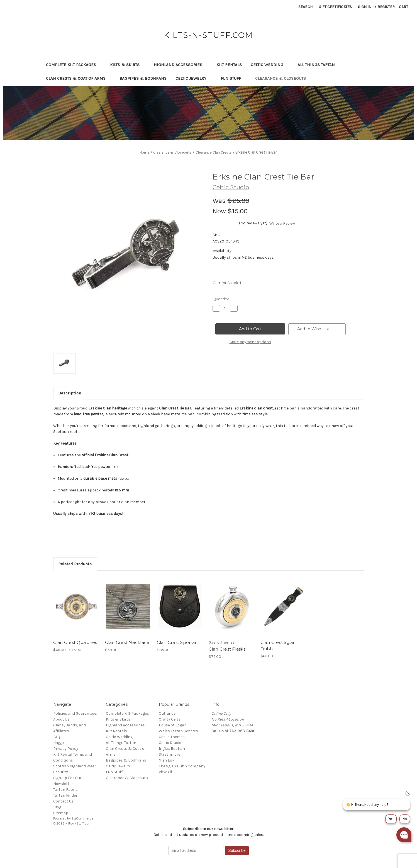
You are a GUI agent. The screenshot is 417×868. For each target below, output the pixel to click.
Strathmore (170, 754)
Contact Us (64, 801)
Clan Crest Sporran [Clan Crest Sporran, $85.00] (177, 642)
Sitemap (61, 813)
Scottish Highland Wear (75, 766)
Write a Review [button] (282, 223)
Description (70, 393)
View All (165, 772)
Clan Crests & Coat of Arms (78, 78)
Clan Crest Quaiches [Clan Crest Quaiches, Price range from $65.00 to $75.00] (75, 642)
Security (61, 772)
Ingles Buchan (172, 749)
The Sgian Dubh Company (182, 766)
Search (305, 7)
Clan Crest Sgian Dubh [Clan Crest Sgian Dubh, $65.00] (278, 646)
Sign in (365, 7)
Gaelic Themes (172, 737)
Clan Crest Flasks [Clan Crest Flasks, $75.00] (227, 649)
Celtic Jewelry (194, 78)
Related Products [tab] (75, 564)
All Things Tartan (319, 65)
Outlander (168, 713)
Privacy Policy (66, 749)
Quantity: (221, 299)
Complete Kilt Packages (74, 65)
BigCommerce (82, 818)
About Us (61, 719)
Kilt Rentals (229, 65)
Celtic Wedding (270, 65)
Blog (57, 807)
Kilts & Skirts (127, 65)
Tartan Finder (65, 795)
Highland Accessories (181, 65)
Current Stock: (227, 283)
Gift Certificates (335, 7)
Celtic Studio (170, 743)
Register (386, 7)
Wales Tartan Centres (178, 731)
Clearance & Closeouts (283, 78)
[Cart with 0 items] (403, 7)
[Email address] (196, 851)
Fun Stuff (233, 78)
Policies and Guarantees (75, 713)
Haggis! (60, 743)
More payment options (250, 342)
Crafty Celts (170, 719)
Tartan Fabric (65, 790)
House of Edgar (172, 725)
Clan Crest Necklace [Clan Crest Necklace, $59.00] (127, 642)
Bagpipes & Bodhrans (143, 78)
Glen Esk (167, 760)
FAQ (57, 737)
